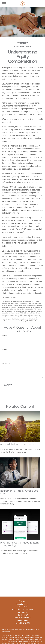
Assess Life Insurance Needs (17, 444)
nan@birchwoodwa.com (23, 617)
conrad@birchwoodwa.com (22, 609)
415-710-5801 (22, 607)
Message (6, 364)
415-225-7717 (22, 615)
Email (4, 349)
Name (4, 335)
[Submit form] (8, 385)
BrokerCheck (6, 632)
